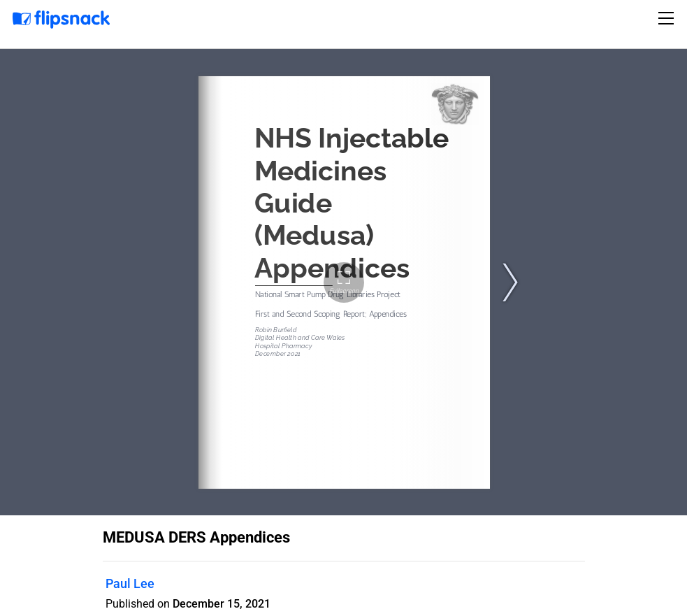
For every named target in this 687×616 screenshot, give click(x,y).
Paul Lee (130, 583)
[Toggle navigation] (668, 18)
